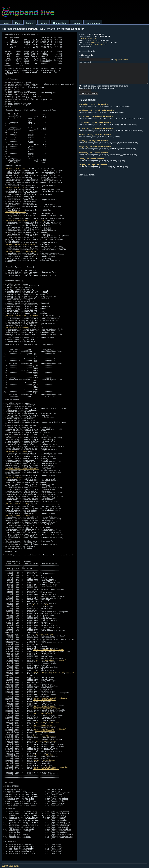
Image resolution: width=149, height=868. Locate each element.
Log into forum (121, 59)
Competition (60, 23)
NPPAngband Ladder (99, 42)
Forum (43, 23)
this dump (88, 38)
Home (6, 23)
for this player (98, 44)
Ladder (30, 23)
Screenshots (93, 23)
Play (17, 23)
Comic (76, 23)
